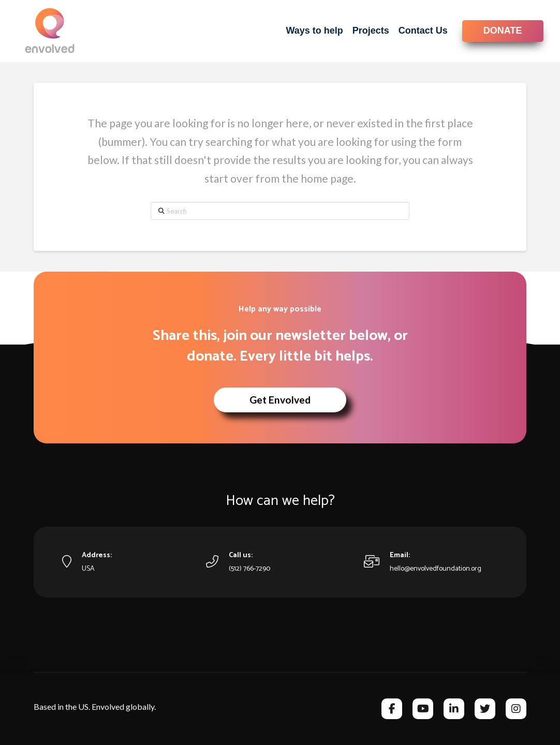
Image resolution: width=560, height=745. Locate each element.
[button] (280, 400)
